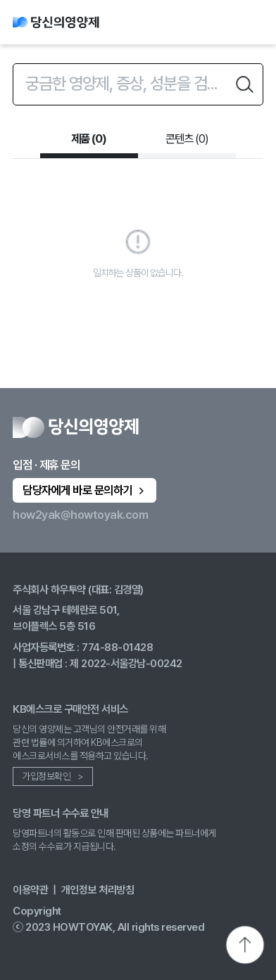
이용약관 (30, 890)
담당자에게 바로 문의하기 (85, 490)
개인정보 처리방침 (98, 890)
